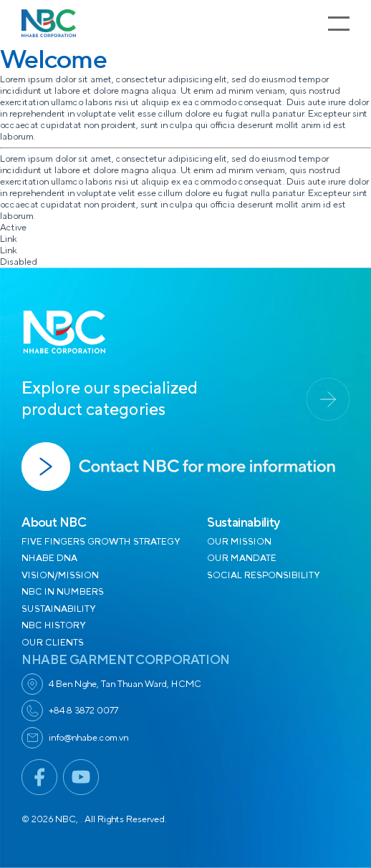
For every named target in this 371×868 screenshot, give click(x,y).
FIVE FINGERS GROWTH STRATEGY (101, 542)
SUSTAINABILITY (58, 609)
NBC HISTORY (53, 625)
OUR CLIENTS (53, 643)
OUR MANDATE (242, 558)
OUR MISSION (239, 542)
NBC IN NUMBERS (63, 592)
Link (9, 239)
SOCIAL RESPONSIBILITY (263, 575)
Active (13, 228)
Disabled (19, 262)
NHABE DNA (49, 558)
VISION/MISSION (60, 575)
